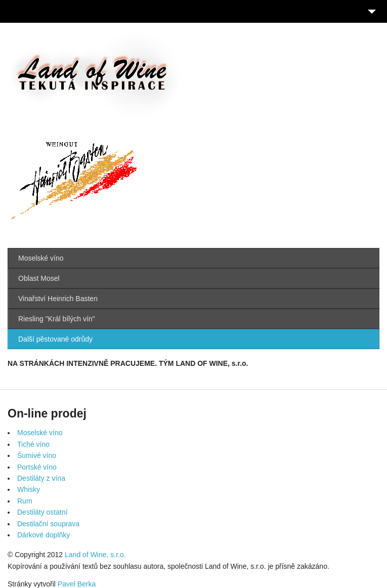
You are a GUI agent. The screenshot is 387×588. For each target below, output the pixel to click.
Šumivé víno (37, 455)
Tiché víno (33, 444)
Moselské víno (41, 258)
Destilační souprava (48, 524)
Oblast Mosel (39, 278)
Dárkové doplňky (44, 535)
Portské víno (37, 467)
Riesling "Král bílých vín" (57, 319)
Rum (25, 501)
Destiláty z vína (41, 478)
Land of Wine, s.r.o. (95, 555)
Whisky (29, 489)
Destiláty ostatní (42, 512)
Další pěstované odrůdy (55, 339)
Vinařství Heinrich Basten (58, 299)
